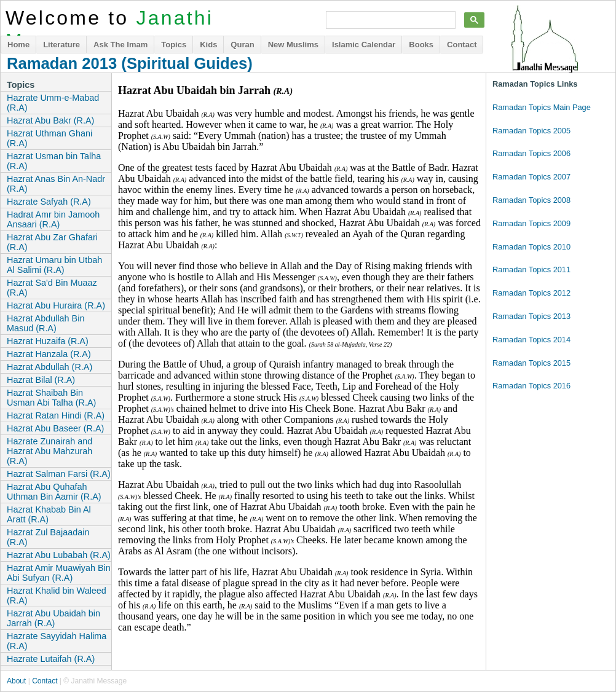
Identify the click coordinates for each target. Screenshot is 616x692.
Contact (462, 45)
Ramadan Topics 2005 (531, 131)
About (16, 681)
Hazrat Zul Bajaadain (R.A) (48, 537)
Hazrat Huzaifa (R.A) (48, 341)
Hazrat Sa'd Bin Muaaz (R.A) (52, 288)
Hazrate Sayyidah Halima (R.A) (57, 641)
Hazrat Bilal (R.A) (41, 380)
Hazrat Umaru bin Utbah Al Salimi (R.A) (54, 265)
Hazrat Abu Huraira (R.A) (56, 305)
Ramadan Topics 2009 (531, 223)
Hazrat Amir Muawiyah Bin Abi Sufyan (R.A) (59, 573)
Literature (61, 45)
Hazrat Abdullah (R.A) (49, 367)
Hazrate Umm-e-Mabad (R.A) (53, 103)
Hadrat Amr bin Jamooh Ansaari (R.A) (53, 219)
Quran (242, 45)
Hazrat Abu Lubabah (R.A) (59, 555)
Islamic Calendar (364, 45)
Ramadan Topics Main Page (542, 107)
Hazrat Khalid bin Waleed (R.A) (57, 596)
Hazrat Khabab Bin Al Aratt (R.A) (49, 514)
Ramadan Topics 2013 (531, 316)
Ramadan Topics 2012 (531, 293)
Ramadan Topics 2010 (531, 247)
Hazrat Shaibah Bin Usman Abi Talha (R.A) (51, 398)
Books (421, 45)
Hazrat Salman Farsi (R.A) (59, 474)
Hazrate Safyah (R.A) (49, 202)
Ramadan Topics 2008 (531, 200)
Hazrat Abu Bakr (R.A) (50, 120)
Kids (208, 45)
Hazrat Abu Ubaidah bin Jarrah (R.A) (53, 618)
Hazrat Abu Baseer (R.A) (55, 428)
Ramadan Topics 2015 (531, 363)
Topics (174, 45)
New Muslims (293, 45)
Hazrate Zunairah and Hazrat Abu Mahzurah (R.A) (49, 451)
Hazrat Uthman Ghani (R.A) (49, 138)
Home (18, 45)
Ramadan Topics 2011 (531, 269)
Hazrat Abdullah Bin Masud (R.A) (45, 323)
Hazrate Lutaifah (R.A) (51, 659)
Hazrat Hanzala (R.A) (49, 354)
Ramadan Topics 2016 (531, 386)
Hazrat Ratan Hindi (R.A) (56, 415)
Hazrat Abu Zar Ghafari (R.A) (52, 242)
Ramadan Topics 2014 (531, 340)
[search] (389, 20)
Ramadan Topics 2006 (531, 153)
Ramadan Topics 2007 (531, 177)
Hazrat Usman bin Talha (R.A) (54, 161)
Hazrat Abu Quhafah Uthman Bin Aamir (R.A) (54, 492)
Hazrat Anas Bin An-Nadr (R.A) (56, 184)
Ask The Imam (120, 45)
